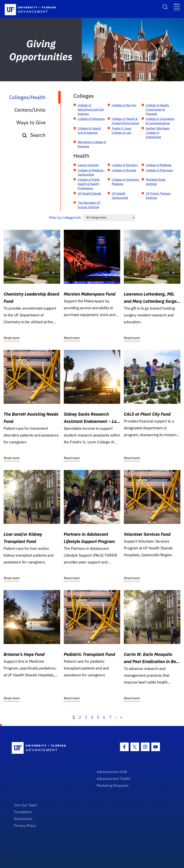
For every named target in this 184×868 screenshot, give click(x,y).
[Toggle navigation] (177, 7)
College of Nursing (124, 170)
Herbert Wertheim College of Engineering (158, 133)
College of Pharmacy (159, 170)
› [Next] (116, 717)
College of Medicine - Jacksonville (91, 172)
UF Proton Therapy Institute (158, 196)
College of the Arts (124, 105)
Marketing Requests (113, 785)
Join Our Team (26, 805)
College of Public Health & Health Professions (89, 184)
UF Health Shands (89, 193)
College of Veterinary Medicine (126, 182)
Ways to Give (31, 122)
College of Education (91, 119)
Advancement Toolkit (114, 779)
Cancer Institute (88, 165)
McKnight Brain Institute (156, 182)
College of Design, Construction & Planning (157, 109)
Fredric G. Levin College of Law (122, 131)
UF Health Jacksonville (120, 196)
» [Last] (121, 717)
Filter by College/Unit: (65, 218)
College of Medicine (159, 165)
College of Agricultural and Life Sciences (91, 109)
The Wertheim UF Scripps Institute (89, 205)
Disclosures (23, 819)
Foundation (23, 812)
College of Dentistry (125, 165)
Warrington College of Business (92, 144)
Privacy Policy (25, 825)
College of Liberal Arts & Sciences (89, 131)
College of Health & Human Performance (125, 121)
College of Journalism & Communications (160, 121)
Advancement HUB (112, 772)
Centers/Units (30, 110)
